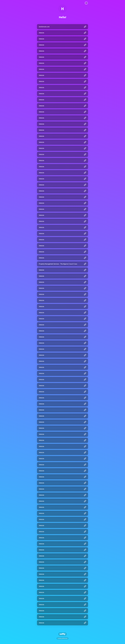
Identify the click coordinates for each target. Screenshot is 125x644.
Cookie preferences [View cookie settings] (62, 638)
